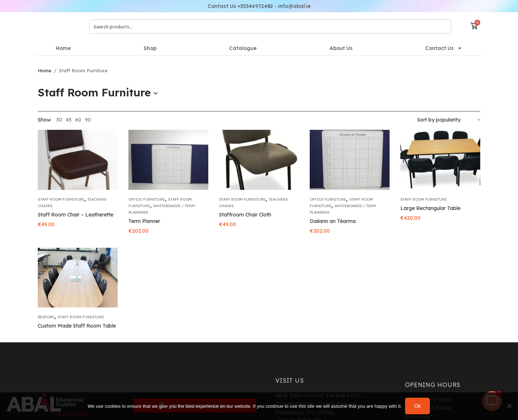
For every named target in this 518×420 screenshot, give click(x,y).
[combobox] (270, 27)
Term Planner (144, 221)
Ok (418, 406)
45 (69, 120)
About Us (341, 48)
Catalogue (243, 48)
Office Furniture (147, 199)
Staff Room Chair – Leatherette (76, 215)
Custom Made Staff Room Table (77, 326)
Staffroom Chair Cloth (245, 215)
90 (88, 120)
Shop (150, 48)
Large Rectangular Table (430, 208)
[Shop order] (449, 120)
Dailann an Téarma (333, 221)
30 (59, 120)
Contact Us (444, 48)
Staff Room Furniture (61, 199)
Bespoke (46, 317)
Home (63, 48)
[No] (509, 406)
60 (78, 120)
